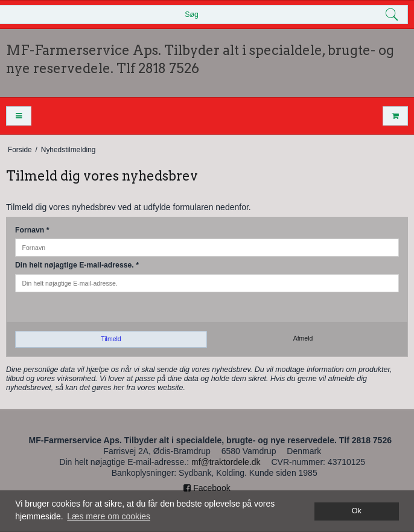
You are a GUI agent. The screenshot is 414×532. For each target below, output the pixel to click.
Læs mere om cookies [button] (109, 516)
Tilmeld (111, 339)
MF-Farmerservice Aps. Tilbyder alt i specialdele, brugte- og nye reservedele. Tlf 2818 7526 (200, 59)
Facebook (207, 488)
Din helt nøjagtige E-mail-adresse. (77, 265)
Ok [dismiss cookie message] (357, 511)
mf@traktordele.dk (226, 462)
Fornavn (32, 230)
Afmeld (303, 338)
